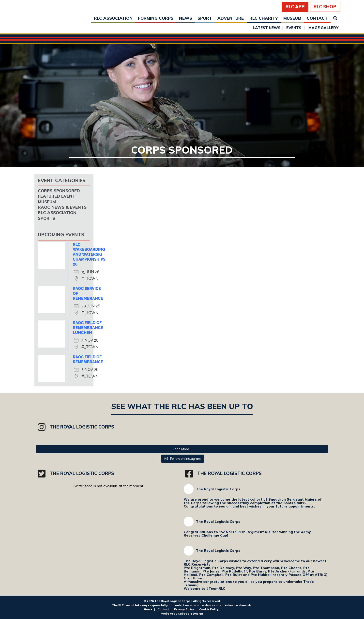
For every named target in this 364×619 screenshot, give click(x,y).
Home (148, 609)
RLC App (295, 7)
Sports (46, 218)
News (186, 18)
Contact (317, 18)
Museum (292, 18)
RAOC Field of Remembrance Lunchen (88, 328)
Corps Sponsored (59, 191)
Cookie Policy (209, 609)
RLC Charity (264, 18)
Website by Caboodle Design (182, 614)
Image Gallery (323, 28)
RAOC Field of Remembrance (88, 359)
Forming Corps (156, 18)
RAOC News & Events (62, 207)
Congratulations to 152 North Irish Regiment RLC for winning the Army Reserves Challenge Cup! (247, 534)
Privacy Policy (184, 609)
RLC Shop (325, 7)
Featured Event (57, 196)
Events (294, 28)
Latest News (267, 28)
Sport (205, 18)
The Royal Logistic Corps (218, 489)
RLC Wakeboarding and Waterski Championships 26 (89, 254)
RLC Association (113, 18)
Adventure (231, 18)
